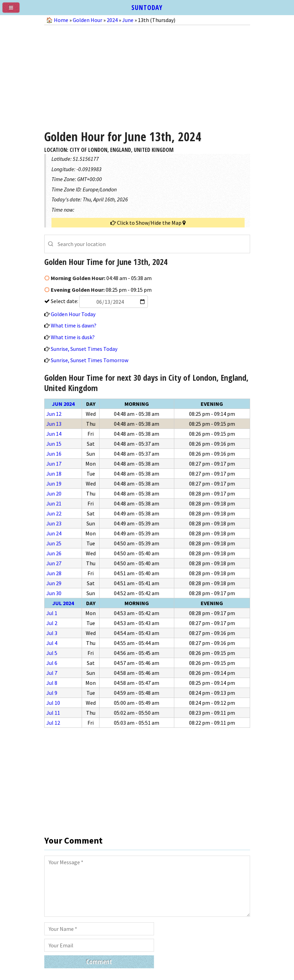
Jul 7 (52, 673)
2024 (112, 20)
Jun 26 (54, 553)
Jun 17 (54, 464)
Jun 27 (54, 563)
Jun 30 (54, 593)
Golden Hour (87, 20)
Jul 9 (52, 693)
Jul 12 (53, 723)
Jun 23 (54, 523)
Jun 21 (54, 503)
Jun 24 (54, 533)
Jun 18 (54, 474)
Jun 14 (54, 434)
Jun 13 (54, 424)
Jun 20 (54, 493)
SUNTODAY (147, 7)
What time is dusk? (73, 337)
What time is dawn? (74, 325)
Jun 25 (54, 543)
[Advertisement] (147, 75)
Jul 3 (52, 633)
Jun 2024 (63, 404)
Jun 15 (54, 444)
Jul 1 (52, 613)
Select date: (99, 301)
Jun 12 (54, 414)
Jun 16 (54, 454)
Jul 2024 (63, 603)
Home (61, 20)
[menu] (14, 10)
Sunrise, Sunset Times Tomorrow (90, 360)
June (128, 20)
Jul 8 (52, 683)
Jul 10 (53, 703)
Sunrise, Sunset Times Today (84, 349)
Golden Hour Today (73, 314)
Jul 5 (52, 653)
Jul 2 (52, 623)
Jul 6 (52, 663)
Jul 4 (52, 643)
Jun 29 (54, 583)
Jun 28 (54, 573)
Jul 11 (53, 713)
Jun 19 (54, 483)
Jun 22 (54, 513)
